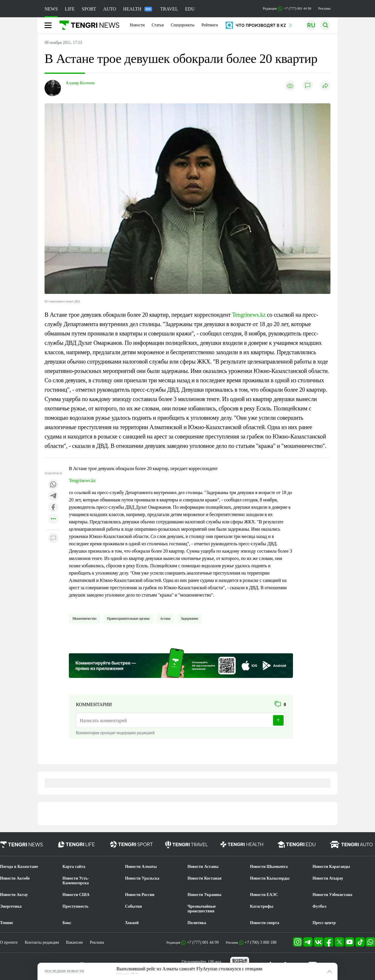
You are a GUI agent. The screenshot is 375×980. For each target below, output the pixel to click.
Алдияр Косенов (80, 83)
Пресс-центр (324, 923)
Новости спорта (265, 923)
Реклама (324, 8)
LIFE (70, 9)
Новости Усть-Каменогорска (76, 881)
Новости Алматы (141, 867)
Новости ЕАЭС (264, 895)
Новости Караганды (331, 867)
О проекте (9, 942)
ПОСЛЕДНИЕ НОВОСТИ (64, 971)
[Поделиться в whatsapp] (53, 485)
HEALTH (138, 9)
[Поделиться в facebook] (53, 508)
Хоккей (132, 923)
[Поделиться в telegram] (53, 496)
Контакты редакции (42, 942)
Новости (137, 25)
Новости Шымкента (269, 867)
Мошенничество (84, 619)
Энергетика (11, 906)
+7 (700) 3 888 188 (260, 942)
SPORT (89, 9)
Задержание (189, 619)
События (134, 906)
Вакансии (74, 942)
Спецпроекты (183, 25)
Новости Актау (14, 895)
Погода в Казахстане (19, 867)
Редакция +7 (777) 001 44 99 (287, 9)
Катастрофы (261, 906)
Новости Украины (204, 895)
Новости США (76, 895)
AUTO (110, 9)
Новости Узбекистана (333, 895)
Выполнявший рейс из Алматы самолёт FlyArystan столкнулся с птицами (190, 969)
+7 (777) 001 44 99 (203, 942)
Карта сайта (74, 867)
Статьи (158, 25)
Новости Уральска (142, 878)
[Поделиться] (325, 86)
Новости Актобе (15, 878)
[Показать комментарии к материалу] (53, 538)
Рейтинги (210, 25)
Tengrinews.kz (249, 315)
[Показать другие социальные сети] (53, 519)
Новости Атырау (328, 878)
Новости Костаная (204, 878)
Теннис (7, 923)
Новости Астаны (203, 867)
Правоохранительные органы (128, 619)
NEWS (51, 9)
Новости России (140, 895)
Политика (197, 923)
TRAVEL (169, 9)
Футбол (319, 906)
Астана (165, 619)
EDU (190, 9)
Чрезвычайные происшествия (202, 909)
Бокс (67, 923)
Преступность (75, 906)
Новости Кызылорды (270, 878)
